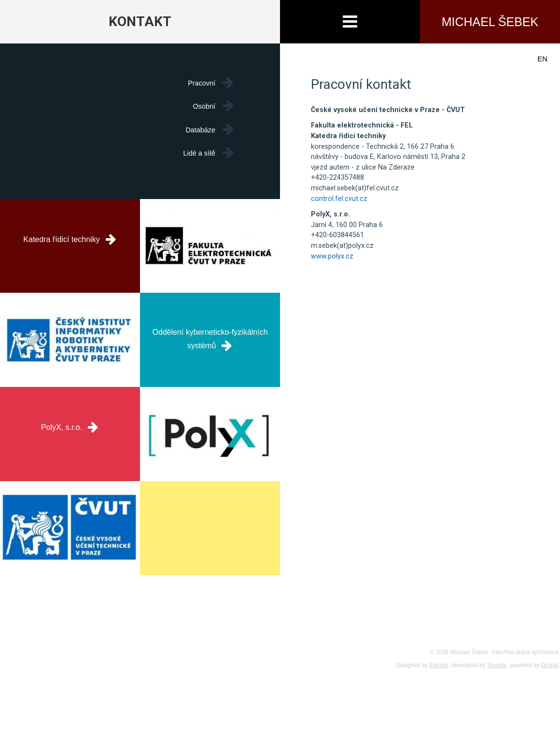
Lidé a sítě (199, 153)
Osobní (204, 106)
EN (542, 59)
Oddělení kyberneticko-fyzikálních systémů (210, 333)
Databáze (200, 130)
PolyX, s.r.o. (70, 427)
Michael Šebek (490, 22)
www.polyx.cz (332, 256)
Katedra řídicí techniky (70, 239)
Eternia (439, 665)
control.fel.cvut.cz (339, 199)
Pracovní (202, 83)
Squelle (497, 665)
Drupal (550, 665)
